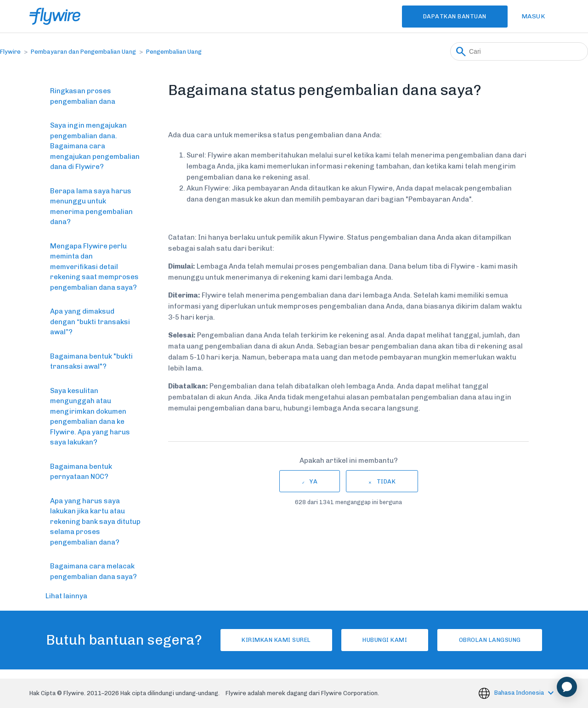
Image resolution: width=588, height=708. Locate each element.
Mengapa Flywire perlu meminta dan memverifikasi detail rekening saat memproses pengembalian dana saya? (94, 267)
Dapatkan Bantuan (454, 16)
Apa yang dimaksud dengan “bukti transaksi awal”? (90, 322)
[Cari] (519, 51)
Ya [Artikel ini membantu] (314, 481)
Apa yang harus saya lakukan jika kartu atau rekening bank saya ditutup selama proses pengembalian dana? (95, 522)
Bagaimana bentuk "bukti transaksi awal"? (91, 362)
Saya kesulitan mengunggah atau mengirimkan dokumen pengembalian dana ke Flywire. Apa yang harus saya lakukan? (90, 417)
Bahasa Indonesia (520, 693)
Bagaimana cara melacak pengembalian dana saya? (93, 571)
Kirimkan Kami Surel (275, 640)
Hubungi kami (385, 640)
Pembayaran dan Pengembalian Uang (83, 52)
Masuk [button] (533, 16)
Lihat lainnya (66, 596)
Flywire (10, 52)
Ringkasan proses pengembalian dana (83, 96)
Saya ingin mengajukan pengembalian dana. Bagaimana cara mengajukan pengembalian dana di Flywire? (95, 146)
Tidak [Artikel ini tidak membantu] (386, 481)
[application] (567, 687)
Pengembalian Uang (174, 52)
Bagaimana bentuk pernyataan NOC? (81, 472)
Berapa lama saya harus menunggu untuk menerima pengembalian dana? (91, 207)
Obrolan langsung (491, 640)
